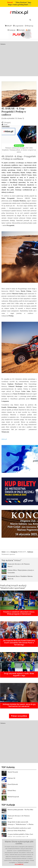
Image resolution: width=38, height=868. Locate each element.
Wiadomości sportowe (8, 554)
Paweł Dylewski (13, 784)
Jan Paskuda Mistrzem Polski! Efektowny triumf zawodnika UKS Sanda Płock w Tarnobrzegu (19, 643)
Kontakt (21, 30)
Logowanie (18, 26)
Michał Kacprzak (13, 797)
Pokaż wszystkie (19, 716)
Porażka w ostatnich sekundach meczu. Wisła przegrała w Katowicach (19, 613)
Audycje (12, 30)
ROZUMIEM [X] (19, 864)
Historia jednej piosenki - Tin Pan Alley (20, 810)
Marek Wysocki (13, 772)
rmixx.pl (4, 439)
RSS (28, 30)
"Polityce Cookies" (23, 862)
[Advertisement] (19, 63)
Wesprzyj (29, 26)
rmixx (8, 552)
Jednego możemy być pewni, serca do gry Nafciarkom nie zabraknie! (19, 705)
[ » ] (30, 5)
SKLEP (8, 26)
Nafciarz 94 (11, 778)
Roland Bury (12, 790)
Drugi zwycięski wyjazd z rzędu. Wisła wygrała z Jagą (19, 674)
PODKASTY (22, 552)
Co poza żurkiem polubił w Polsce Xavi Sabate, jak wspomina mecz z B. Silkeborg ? (20, 837)
